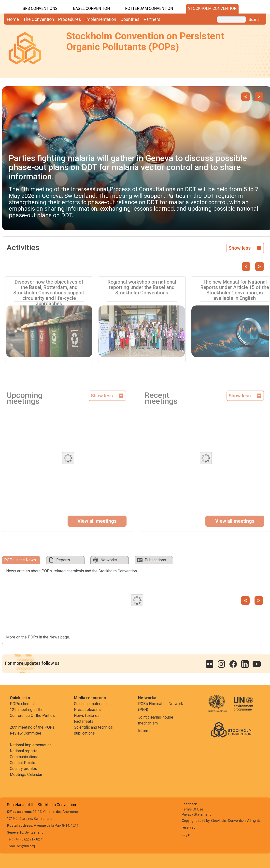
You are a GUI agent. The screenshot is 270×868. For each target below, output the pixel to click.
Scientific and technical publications (94, 730)
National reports (24, 751)
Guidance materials (90, 704)
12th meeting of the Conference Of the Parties (32, 713)
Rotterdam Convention (149, 8)
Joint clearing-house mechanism (156, 720)
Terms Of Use (192, 809)
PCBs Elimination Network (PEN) (161, 707)
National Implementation (31, 745)
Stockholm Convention (212, 8)
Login (186, 835)
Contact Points (22, 763)
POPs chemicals (24, 704)
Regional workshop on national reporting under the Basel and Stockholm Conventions (142, 287)
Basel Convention (91, 8)
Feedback (189, 804)
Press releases (87, 710)
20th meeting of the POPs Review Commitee (32, 730)
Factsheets (84, 721)
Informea (146, 731)
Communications (24, 757)
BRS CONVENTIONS (40, 8)
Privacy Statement (196, 814)
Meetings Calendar (26, 774)
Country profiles (23, 769)
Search (255, 20)
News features (87, 716)
